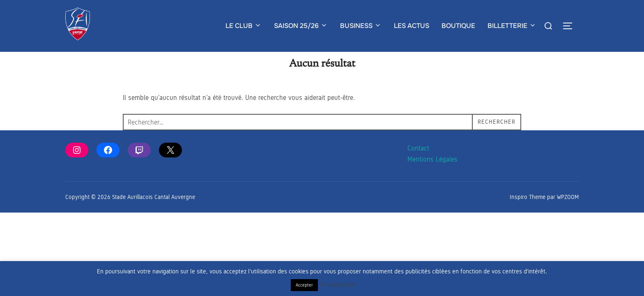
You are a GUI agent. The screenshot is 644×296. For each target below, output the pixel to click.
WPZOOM (568, 213)
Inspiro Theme (528, 213)
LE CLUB (244, 26)
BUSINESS (361, 26)
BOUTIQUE (458, 26)
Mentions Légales (432, 176)
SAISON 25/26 (301, 26)
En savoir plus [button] (338, 284)
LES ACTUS (412, 26)
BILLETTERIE (512, 26)
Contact (418, 165)
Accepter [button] (304, 285)
